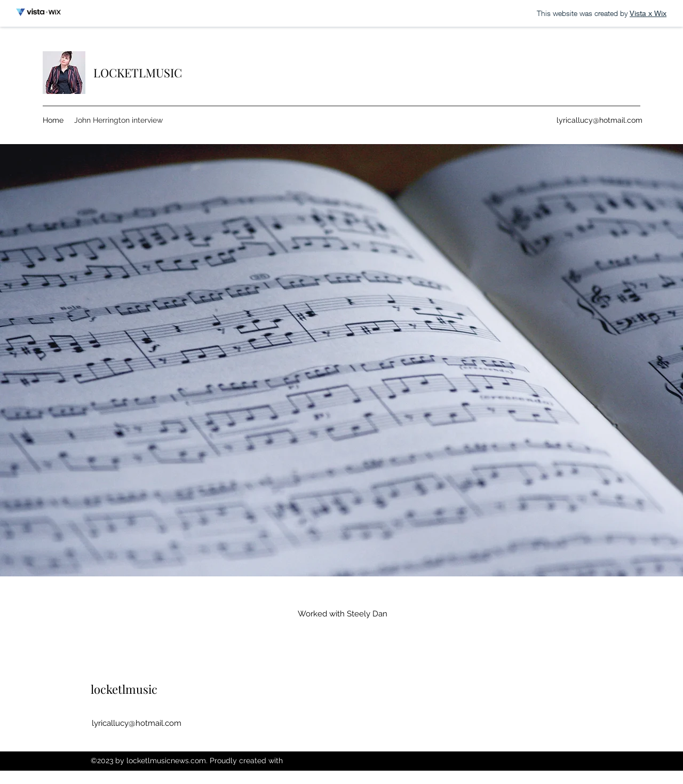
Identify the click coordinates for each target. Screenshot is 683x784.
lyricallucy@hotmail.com (599, 120)
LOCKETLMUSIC (138, 73)
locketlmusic (124, 689)
